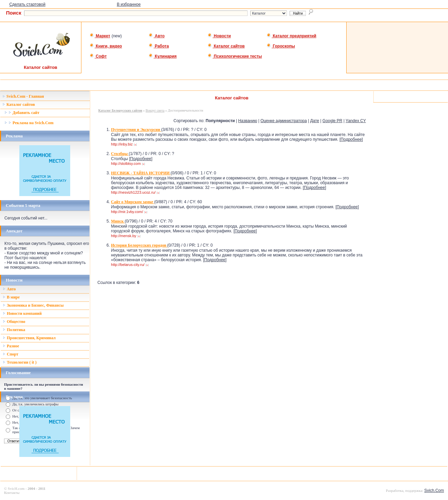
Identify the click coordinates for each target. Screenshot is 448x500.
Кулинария (163, 56)
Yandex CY (356, 121)
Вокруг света (155, 110)
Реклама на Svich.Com (29, 123)
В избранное (129, 4)
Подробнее (351, 139)
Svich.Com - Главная (23, 96)
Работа (159, 46)
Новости (219, 36)
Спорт (11, 354)
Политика (14, 330)
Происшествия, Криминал (29, 338)
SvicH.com (16, 488)
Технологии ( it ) (20, 362)
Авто (157, 36)
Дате (315, 121)
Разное (11, 346)
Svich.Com (434, 491)
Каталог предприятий (291, 36)
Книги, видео (106, 46)
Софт (98, 56)
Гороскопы (281, 46)
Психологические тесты (235, 56)
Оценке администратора (284, 121)
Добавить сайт (22, 113)
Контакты (12, 493)
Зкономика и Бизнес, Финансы (33, 305)
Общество (14, 322)
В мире (11, 297)
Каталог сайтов (226, 46)
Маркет (100, 36)
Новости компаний (22, 313)
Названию (248, 121)
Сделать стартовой (27, 4)
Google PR (333, 121)
